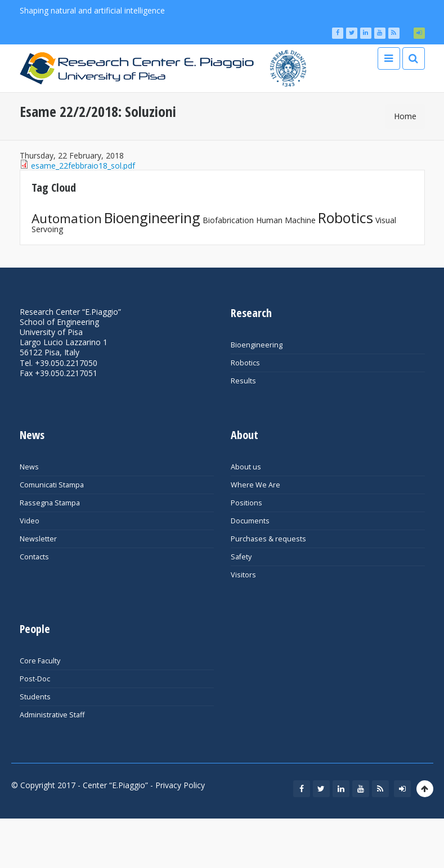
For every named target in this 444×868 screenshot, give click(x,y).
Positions (246, 503)
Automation (67, 218)
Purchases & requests (268, 539)
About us (246, 467)
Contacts (34, 557)
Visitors (243, 575)
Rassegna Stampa (50, 503)
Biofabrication (228, 220)
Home (405, 116)
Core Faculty (40, 661)
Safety (241, 557)
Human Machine (286, 220)
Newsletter (38, 539)
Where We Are (255, 485)
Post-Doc (35, 679)
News (29, 467)
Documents (250, 521)
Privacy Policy (180, 785)
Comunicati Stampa (52, 485)
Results (243, 381)
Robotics (346, 218)
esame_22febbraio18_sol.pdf (83, 166)
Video (30, 521)
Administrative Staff (52, 715)
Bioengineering (152, 218)
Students (35, 697)
